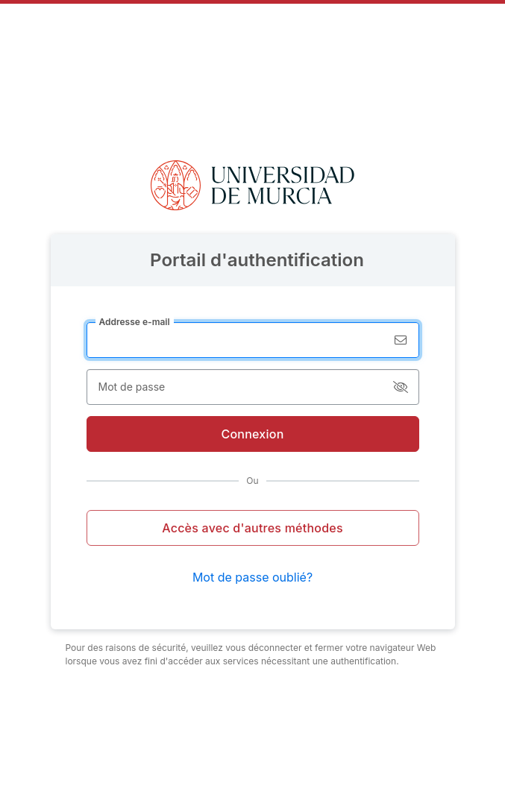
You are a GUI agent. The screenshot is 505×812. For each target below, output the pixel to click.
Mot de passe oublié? (252, 577)
